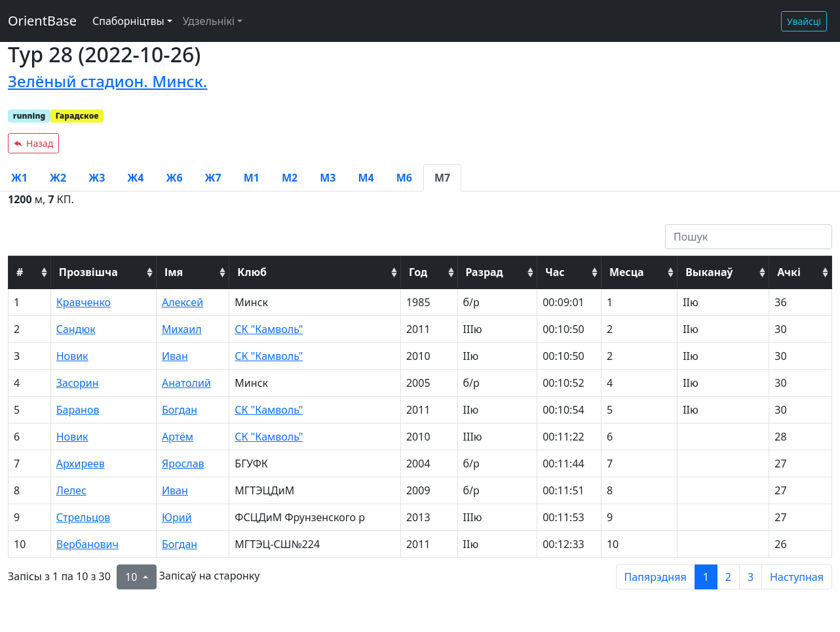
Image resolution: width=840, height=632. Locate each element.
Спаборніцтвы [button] (128, 21)
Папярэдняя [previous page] (656, 577)
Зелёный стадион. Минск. (107, 81)
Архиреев (81, 464)
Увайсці (804, 21)
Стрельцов (84, 517)
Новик (72, 356)
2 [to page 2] (728, 577)
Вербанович (87, 544)
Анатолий (186, 383)
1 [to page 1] (706, 577)
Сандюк (76, 329)
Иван (175, 356)
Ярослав (183, 464)
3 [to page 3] (751, 577)
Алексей (182, 302)
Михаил (182, 329)
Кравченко (84, 302)
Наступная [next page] (797, 577)
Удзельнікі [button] (209, 21)
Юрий (177, 517)
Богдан (180, 410)
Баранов (78, 410)
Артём (178, 437)
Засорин (78, 383)
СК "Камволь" (269, 329)
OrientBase (42, 21)
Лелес (71, 490)
